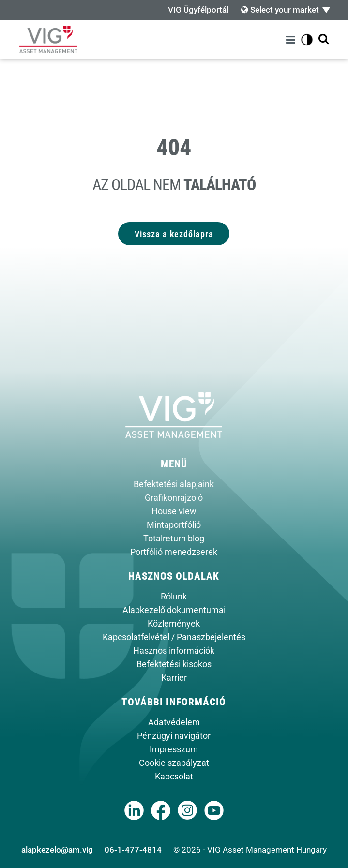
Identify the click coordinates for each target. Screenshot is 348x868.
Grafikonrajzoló (174, 498)
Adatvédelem (174, 722)
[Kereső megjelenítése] (324, 39)
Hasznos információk (174, 651)
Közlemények (174, 624)
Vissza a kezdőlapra (174, 234)
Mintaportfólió (174, 525)
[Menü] (292, 40)
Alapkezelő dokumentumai (174, 610)
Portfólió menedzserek (174, 552)
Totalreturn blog (174, 539)
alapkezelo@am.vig (57, 850)
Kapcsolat (174, 777)
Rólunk (174, 597)
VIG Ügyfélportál (198, 10)
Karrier (174, 678)
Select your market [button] (280, 10)
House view (174, 511)
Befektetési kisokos (174, 664)
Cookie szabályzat (174, 763)
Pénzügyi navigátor (174, 736)
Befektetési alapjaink (174, 484)
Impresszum (174, 749)
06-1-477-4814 (133, 850)
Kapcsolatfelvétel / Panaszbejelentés (174, 637)
